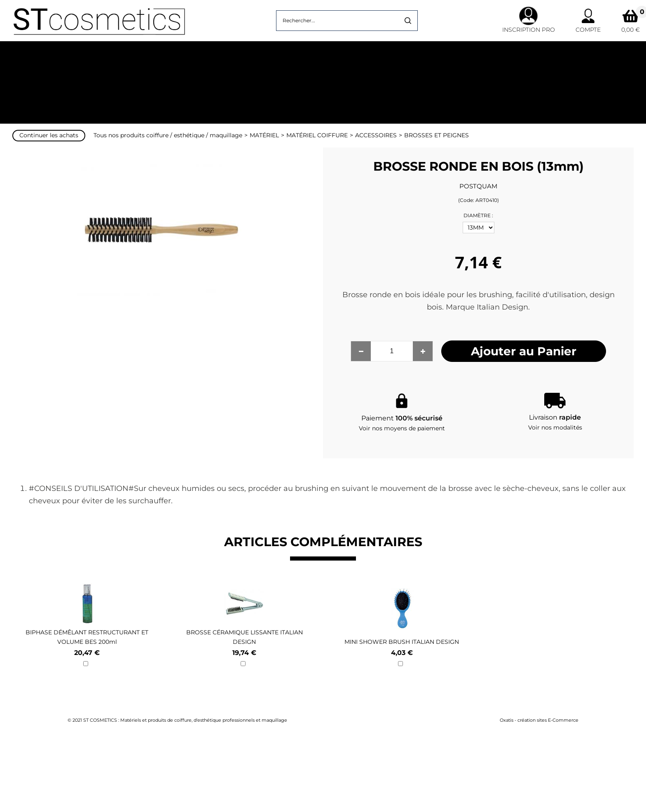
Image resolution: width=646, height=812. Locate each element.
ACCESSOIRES (376, 135)
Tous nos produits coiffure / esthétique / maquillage (168, 135)
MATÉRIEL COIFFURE (317, 135)
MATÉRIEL (264, 135)
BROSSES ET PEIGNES (437, 135)
